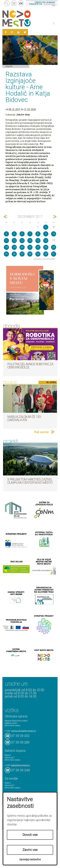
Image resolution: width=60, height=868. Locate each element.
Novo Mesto (24, 18)
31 (54, 254)
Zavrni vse (30, 850)
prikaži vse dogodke (44, 259)
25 (6, 254)
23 (46, 247)
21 (30, 247)
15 (38, 240)
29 (38, 254)
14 (30, 240)
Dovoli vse (30, 835)
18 (6, 247)
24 (54, 247)
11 (6, 240)
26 (14, 254)
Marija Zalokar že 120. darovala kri (24, 418)
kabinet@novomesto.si (20, 765)
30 (46, 254)
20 (22, 247)
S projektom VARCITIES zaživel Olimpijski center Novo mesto (30, 481)
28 (30, 254)
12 (14, 240)
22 (38, 247)
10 (54, 234)
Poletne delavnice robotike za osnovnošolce (30, 366)
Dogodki (9, 66)
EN (21, 3)
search (7, 3)
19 (14, 247)
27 (22, 254)
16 (46, 240)
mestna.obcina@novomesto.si (24, 731)
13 (22, 240)
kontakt (14, 3)
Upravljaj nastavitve (30, 859)
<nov (6, 217)
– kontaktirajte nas (42, 4)
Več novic (41, 432)
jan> (54, 217)
